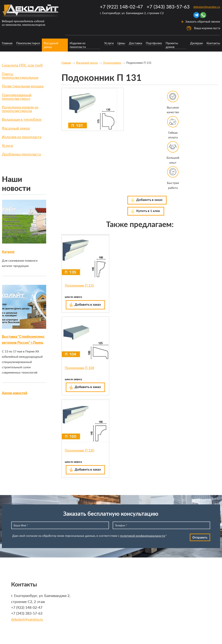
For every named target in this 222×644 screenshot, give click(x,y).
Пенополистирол (28, 43)
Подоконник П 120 (79, 450)
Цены (121, 43)
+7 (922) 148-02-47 (121, 7)
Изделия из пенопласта (78, 45)
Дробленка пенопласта (21, 154)
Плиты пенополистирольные (20, 76)
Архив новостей (15, 393)
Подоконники (112, 63)
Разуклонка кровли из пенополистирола (20, 109)
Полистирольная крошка (23, 86)
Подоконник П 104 (79, 368)
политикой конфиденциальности (143, 536)
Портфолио (154, 43)
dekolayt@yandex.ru (207, 7)
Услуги (109, 43)
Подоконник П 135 (79, 285)
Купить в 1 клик (148, 211)
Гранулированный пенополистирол (17, 97)
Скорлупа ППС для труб (22, 65)
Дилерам (196, 43)
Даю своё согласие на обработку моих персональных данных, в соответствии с (89, 536)
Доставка (135, 43)
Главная (7, 43)
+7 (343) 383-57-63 (168, 7)
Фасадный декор (51, 45)
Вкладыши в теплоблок (22, 119)
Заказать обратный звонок (203, 21)
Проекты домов (172, 45)
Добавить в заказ (149, 200)
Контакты (213, 43)
